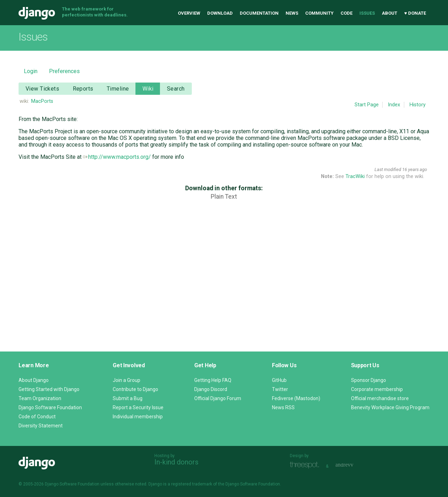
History (418, 105)
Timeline (118, 89)
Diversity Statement (41, 426)
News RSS (283, 407)
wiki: (24, 101)
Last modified (388, 169)
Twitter (280, 389)
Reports (83, 89)
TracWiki (355, 176)
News (292, 13)
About (390, 13)
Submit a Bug (128, 398)
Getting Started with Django (49, 389)
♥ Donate (415, 13)
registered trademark (192, 484)
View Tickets (42, 89)
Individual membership (138, 417)
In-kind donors (176, 462)
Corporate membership (377, 389)
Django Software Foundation (50, 407)
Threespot (306, 465)
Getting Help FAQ (213, 380)
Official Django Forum (218, 398)
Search (176, 89)
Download (220, 13)
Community (319, 13)
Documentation (259, 13)
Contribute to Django (135, 389)
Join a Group (127, 380)
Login (31, 71)
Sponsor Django (369, 380)
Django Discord (211, 389)
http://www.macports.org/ (117, 157)
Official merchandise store (380, 398)
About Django (34, 380)
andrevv (352, 465)
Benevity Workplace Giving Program (390, 407)
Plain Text (224, 197)
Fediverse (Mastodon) (296, 398)
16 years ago (415, 169)
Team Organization (40, 398)
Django (37, 13)
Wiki (148, 89)
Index (394, 105)
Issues (367, 13)
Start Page (367, 105)
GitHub (279, 380)
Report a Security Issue (138, 407)
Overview (189, 13)
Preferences (64, 71)
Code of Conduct (37, 417)
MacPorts (42, 101)
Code (346, 13)
